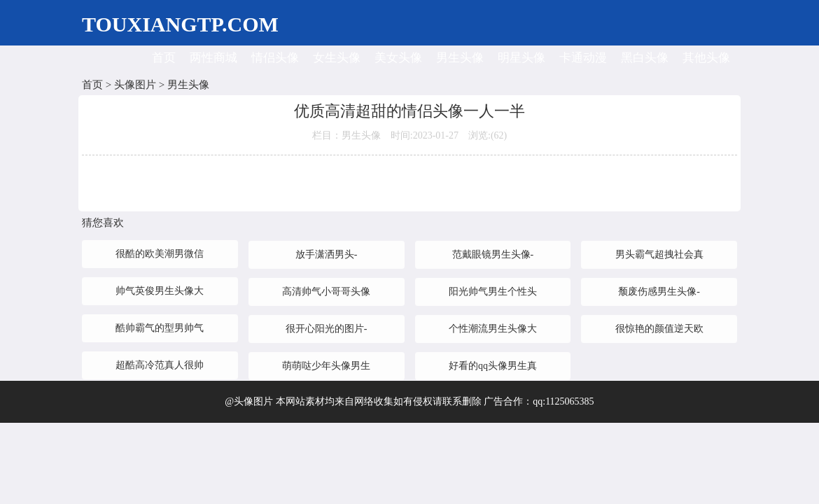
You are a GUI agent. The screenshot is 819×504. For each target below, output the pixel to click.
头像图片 (135, 85)
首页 (164, 58)
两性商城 (213, 58)
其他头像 (706, 58)
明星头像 (521, 58)
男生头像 (460, 58)
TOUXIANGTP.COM (180, 24)
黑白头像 (645, 58)
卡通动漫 (583, 58)
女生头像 (337, 58)
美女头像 (398, 58)
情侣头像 (275, 58)
